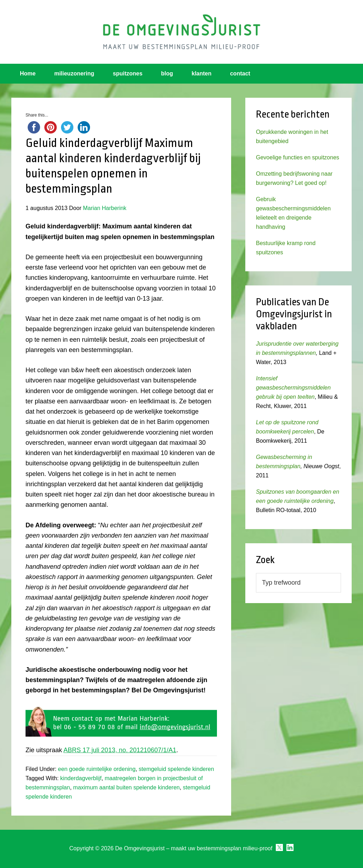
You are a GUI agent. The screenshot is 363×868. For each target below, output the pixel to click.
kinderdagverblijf (81, 778)
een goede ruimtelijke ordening (97, 769)
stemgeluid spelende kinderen (176, 769)
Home (28, 73)
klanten (202, 73)
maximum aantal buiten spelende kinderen (126, 787)
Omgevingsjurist (181, 32)
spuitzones (128, 73)
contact (240, 73)
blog (167, 73)
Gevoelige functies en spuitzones (298, 157)
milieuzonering (74, 73)
